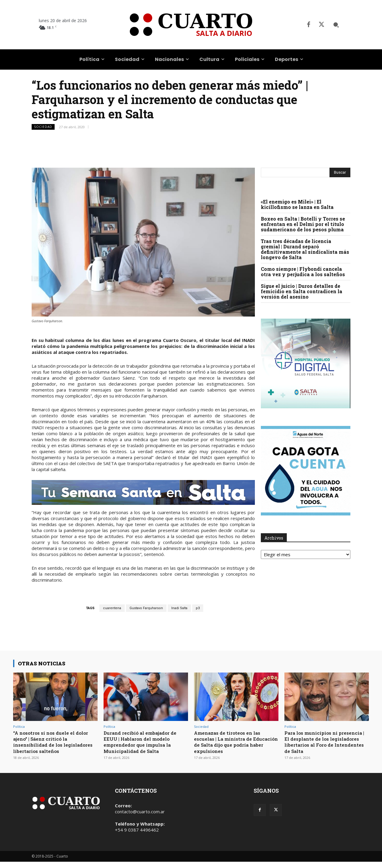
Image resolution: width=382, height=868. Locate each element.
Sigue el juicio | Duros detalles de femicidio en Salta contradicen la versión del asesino (302, 291)
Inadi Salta (179, 608)
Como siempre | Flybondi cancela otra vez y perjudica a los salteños (303, 272)
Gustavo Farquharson (146, 608)
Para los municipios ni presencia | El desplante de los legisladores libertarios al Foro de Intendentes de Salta (325, 742)
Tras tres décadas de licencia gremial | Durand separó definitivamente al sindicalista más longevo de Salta (305, 249)
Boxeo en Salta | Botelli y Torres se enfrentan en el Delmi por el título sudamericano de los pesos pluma (303, 224)
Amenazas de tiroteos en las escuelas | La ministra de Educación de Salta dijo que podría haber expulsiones (231, 742)
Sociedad (43, 127)
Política (19, 726)
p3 (198, 608)
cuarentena (112, 608)
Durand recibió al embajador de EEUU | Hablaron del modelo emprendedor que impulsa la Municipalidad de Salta (144, 742)
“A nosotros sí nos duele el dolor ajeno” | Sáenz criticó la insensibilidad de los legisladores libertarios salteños (54, 745)
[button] (336, 25)
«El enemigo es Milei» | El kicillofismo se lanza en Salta (297, 204)
